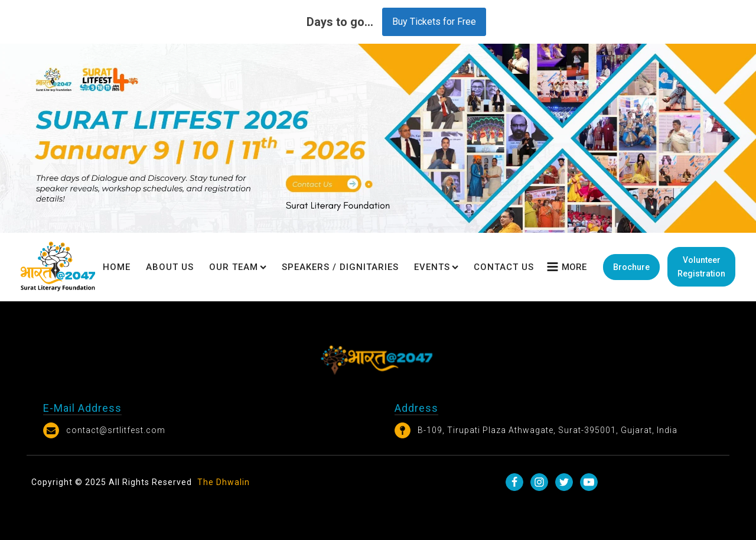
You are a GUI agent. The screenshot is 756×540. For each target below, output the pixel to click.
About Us (170, 267)
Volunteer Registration (701, 266)
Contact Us (504, 267)
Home (117, 267)
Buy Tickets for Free (434, 22)
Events (436, 267)
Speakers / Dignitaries (340, 267)
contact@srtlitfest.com (116, 430)
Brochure (631, 267)
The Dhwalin (224, 482)
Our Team (238, 267)
